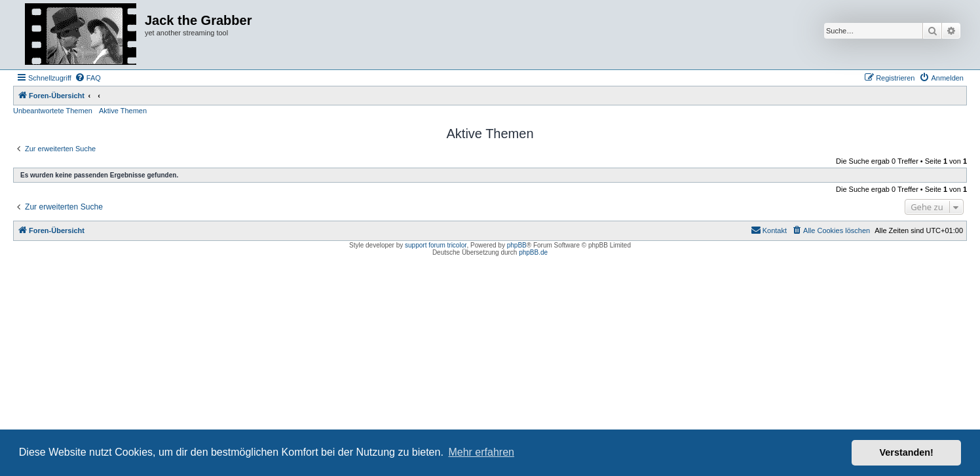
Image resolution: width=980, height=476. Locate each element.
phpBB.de (533, 252)
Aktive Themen (123, 111)
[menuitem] (88, 78)
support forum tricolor (436, 245)
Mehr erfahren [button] (481, 452)
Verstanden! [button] (907, 452)
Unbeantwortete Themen (53, 111)
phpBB (517, 245)
